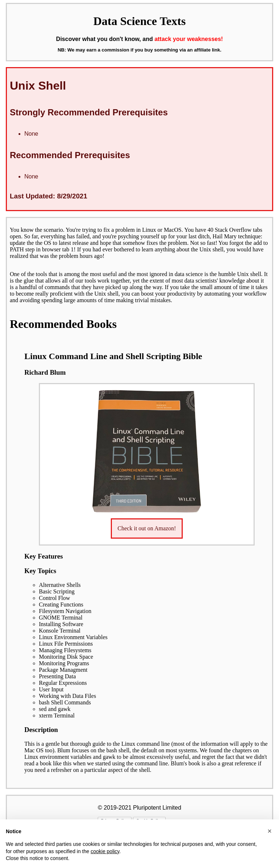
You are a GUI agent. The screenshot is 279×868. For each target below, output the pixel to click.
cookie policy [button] (105, 851)
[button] (270, 831)
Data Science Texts (139, 21)
